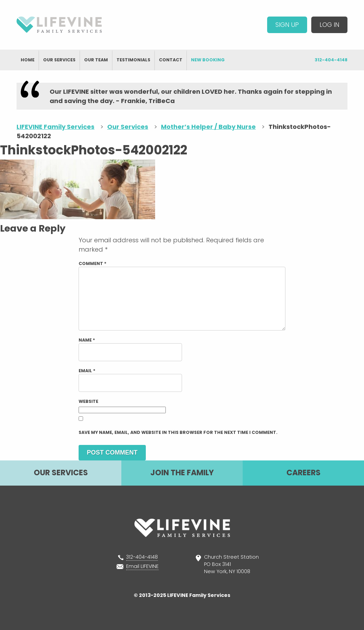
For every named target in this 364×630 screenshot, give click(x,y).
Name (87, 340)
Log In (329, 25)
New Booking (208, 60)
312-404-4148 (331, 60)
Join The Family (182, 473)
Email (87, 371)
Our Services (59, 60)
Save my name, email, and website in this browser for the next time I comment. (178, 432)
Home (28, 60)
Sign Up (287, 25)
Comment (93, 263)
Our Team (96, 60)
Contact (171, 60)
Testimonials (133, 60)
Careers (304, 473)
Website (88, 401)
